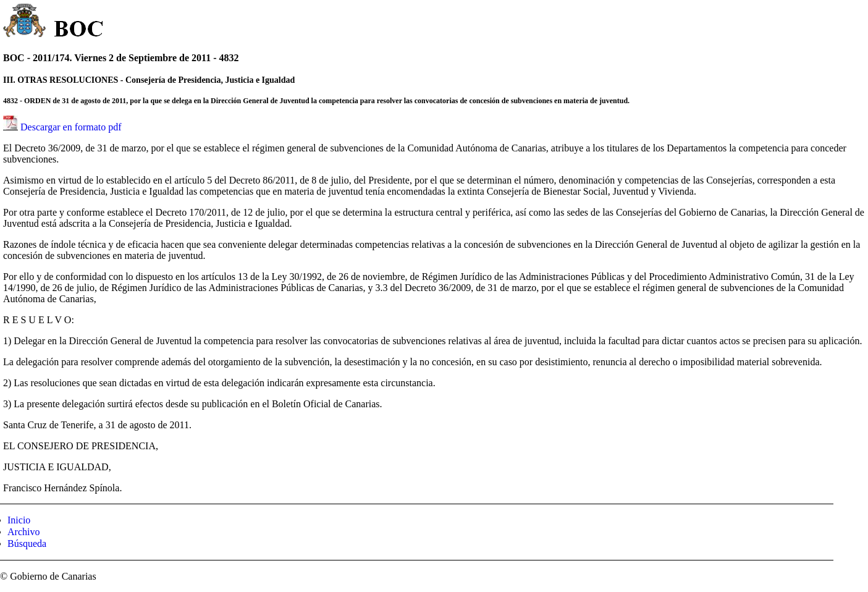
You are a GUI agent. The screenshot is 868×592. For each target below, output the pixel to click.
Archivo (23, 532)
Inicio (19, 520)
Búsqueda (27, 543)
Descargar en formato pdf (71, 127)
